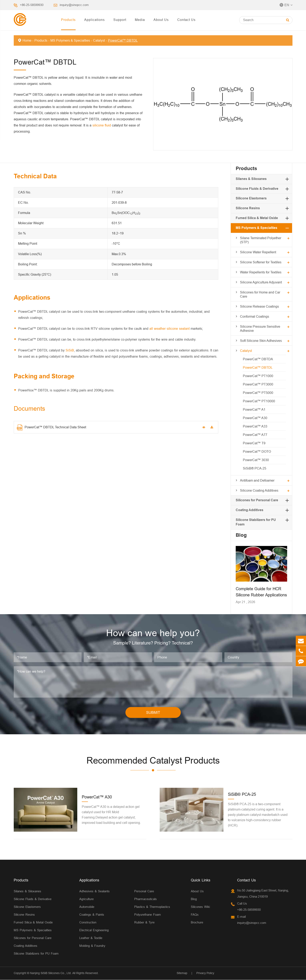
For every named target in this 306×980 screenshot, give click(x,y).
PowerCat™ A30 (255, 418)
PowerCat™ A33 (255, 426)
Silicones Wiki (200, 907)
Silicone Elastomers (251, 198)
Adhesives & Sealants (94, 891)
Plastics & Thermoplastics (152, 907)
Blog (241, 535)
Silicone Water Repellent (258, 252)
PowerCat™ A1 (254, 409)
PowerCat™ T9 (254, 443)
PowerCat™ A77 (255, 435)
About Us (161, 20)
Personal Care (144, 891)
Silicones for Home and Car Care (260, 294)
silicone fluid (102, 125)
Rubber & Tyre (144, 923)
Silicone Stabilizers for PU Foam (36, 954)
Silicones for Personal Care (257, 500)
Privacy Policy (205, 973)
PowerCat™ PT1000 (258, 376)
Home (27, 40)
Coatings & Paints (92, 915)
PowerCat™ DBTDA (258, 359)
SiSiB (70, 350)
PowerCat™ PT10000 (259, 401)
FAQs (195, 915)
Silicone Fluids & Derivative (257, 189)
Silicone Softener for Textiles (261, 262)
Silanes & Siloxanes (251, 179)
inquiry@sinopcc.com (74, 5)
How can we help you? (153, 633)
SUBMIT (153, 713)
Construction (88, 923)
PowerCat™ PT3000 (258, 384)
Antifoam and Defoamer (257, 480)
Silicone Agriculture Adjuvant (261, 282)
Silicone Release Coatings (259, 306)
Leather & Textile (91, 938)
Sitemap (182, 973)
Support (120, 20)
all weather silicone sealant (169, 329)
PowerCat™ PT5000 (258, 393)
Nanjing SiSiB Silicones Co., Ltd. (51, 973)
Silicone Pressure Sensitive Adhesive (260, 329)
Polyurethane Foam (148, 915)
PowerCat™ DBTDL (123, 40)
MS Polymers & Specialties (70, 40)
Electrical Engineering (94, 930)
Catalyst (99, 40)
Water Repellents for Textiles (261, 272)
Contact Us (186, 20)
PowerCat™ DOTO (257, 451)
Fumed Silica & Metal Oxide (257, 218)
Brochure (197, 923)
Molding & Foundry (92, 946)
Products (68, 20)
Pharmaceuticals (146, 899)
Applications (94, 20)
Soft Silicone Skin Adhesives (261, 341)
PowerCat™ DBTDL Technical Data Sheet (51, 427)
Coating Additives (250, 510)
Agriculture (86, 899)
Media (140, 20)
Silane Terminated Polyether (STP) (261, 240)
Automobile (87, 907)
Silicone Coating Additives (259, 490)
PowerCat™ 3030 (256, 460)
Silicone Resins (248, 208)
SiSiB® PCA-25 (255, 468)
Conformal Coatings (255, 316)
